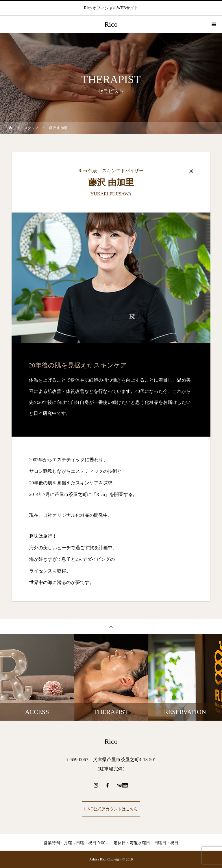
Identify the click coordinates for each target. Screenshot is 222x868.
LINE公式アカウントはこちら (111, 809)
